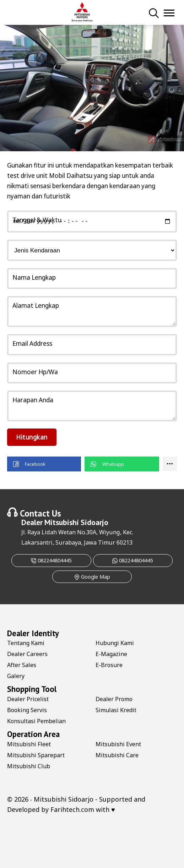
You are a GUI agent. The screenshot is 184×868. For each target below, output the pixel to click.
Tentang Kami (26, 643)
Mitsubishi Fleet (29, 744)
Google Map (92, 577)
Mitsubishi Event (118, 744)
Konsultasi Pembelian (36, 721)
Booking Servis (27, 710)
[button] (44, 464)
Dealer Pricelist (28, 699)
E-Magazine (111, 654)
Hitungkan (32, 437)
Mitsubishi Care (117, 755)
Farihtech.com (72, 809)
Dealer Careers (27, 654)
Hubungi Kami (115, 643)
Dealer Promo (114, 699)
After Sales (22, 665)
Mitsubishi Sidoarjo (76, 522)
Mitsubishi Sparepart (36, 755)
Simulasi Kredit (116, 710)
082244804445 (51, 560)
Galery (16, 676)
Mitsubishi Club (29, 766)
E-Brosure (109, 665)
